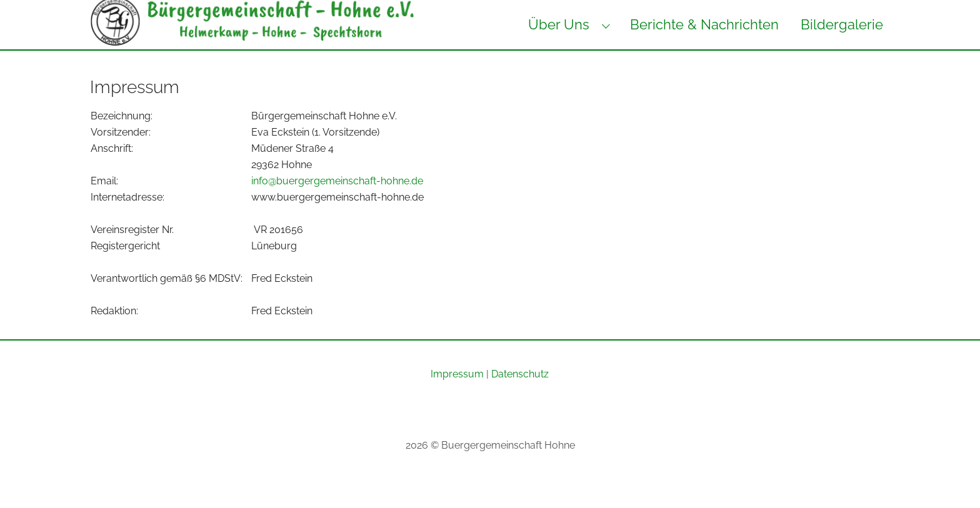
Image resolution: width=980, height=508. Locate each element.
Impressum (457, 399)
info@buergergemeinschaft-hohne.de (337, 206)
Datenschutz (520, 399)
